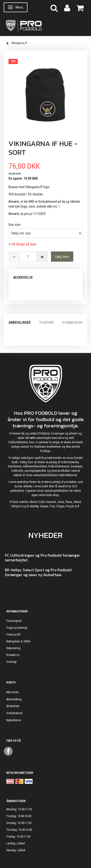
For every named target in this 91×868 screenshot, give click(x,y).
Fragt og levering (17, 628)
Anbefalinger (20, 323)
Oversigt (11, 662)
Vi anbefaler (72, 323)
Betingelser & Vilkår (18, 641)
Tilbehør (46, 323)
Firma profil (13, 634)
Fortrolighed (14, 621)
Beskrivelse (23, 277)
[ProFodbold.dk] (45, 26)
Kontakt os (13, 655)
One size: (15, 225)
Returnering (13, 648)
